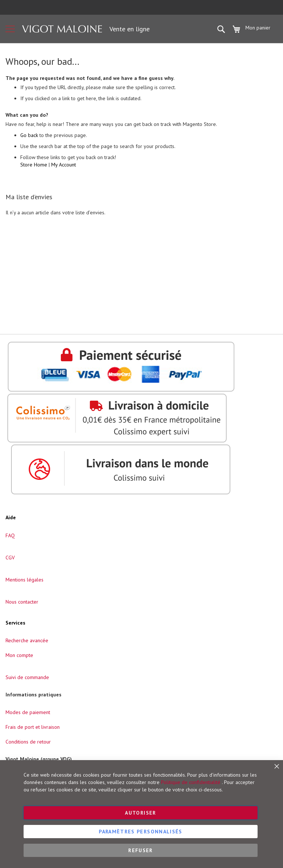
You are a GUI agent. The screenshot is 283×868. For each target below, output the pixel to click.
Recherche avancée (27, 640)
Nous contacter (22, 602)
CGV (10, 558)
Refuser (140, 850)
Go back (29, 135)
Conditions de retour (28, 742)
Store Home (34, 165)
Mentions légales (25, 580)
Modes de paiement (28, 712)
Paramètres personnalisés (140, 832)
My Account (64, 165)
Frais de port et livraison (33, 727)
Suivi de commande (27, 677)
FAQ (10, 535)
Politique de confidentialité (191, 782)
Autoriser (140, 813)
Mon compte (19, 655)
